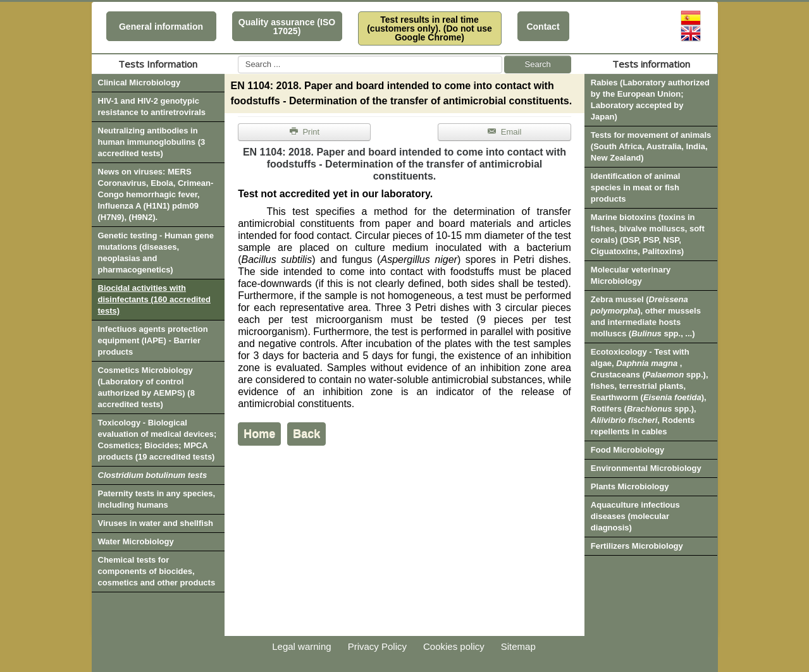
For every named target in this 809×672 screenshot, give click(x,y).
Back (306, 434)
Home (259, 434)
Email (504, 132)
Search (538, 64)
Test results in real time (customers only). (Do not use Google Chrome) (429, 28)
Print (305, 132)
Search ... (238, 56)
